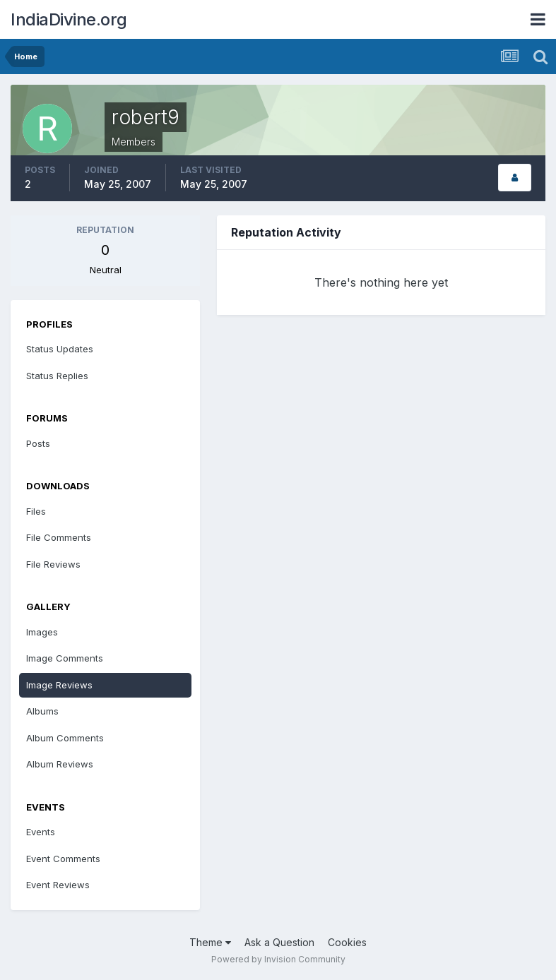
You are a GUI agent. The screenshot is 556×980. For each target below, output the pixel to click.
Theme (210, 942)
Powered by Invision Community (278, 959)
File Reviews (53, 564)
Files (36, 511)
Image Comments (65, 658)
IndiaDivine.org (69, 19)
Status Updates (60, 349)
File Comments (59, 537)
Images (42, 632)
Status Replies (57, 376)
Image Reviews (59, 685)
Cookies (347, 942)
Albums (42, 711)
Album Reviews (60, 764)
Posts (38, 443)
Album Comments (65, 738)
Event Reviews (58, 885)
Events (41, 832)
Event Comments (63, 859)
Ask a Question (279, 942)
